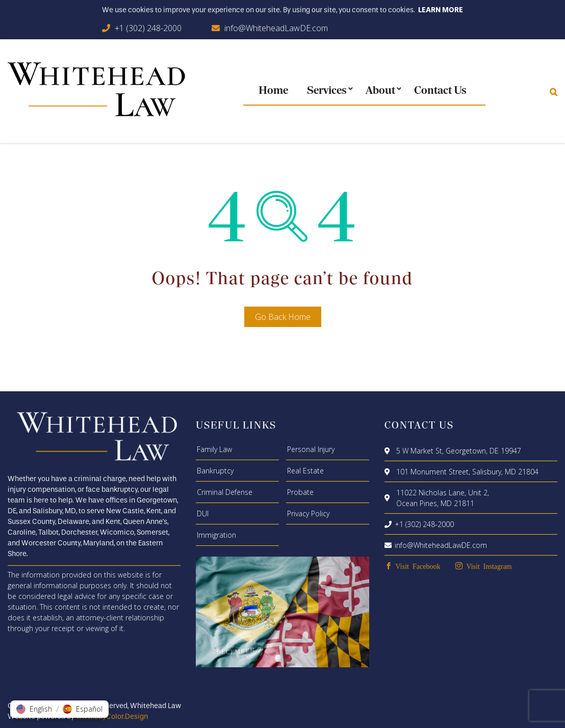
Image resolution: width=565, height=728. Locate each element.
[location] (389, 451)
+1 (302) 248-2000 (148, 28)
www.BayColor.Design (112, 717)
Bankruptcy (215, 471)
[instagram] (483, 566)
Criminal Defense (225, 492)
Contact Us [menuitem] (440, 91)
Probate (300, 492)
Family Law (214, 449)
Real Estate (305, 471)
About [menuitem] (380, 91)
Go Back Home (283, 317)
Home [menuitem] (273, 91)
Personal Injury (311, 449)
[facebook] (413, 566)
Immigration (216, 535)
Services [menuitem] (327, 91)
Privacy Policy (308, 513)
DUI (203, 513)
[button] (34, 709)
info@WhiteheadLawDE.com (276, 28)
